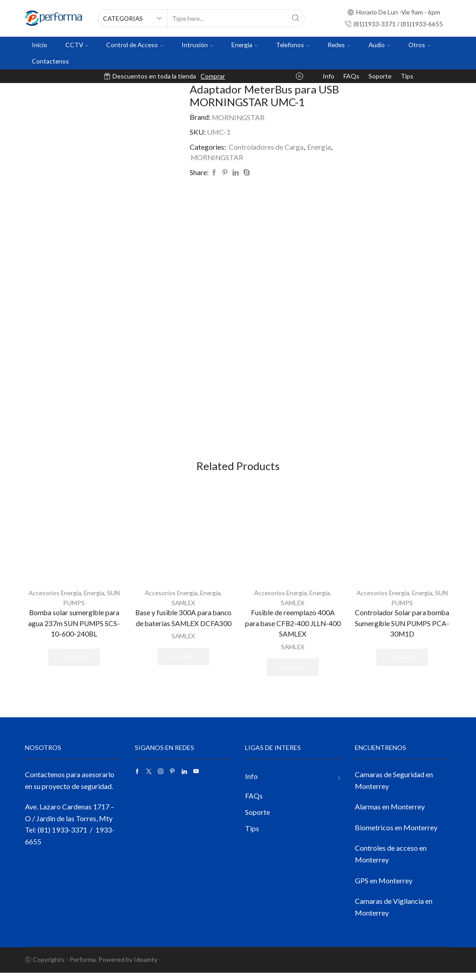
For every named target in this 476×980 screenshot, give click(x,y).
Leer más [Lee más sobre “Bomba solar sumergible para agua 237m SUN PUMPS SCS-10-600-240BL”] (74, 664)
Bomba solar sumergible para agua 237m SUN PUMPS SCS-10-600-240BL (74, 630)
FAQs (351, 76)
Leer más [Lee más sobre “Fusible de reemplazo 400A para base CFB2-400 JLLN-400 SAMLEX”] (293, 674)
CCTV (77, 45)
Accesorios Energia (54, 600)
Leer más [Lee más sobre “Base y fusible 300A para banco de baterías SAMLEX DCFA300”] (183, 663)
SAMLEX (183, 610)
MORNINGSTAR (239, 117)
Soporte (380, 76)
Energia (245, 45)
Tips (407, 76)
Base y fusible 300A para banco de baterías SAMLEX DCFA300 (183, 625)
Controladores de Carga (266, 147)
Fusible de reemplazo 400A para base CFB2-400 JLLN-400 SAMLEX (293, 630)
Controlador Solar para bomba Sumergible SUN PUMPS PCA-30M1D (402, 630)
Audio (379, 45)
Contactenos (50, 61)
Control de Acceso (135, 45)
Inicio (39, 45)
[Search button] (295, 18)
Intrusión (197, 45)
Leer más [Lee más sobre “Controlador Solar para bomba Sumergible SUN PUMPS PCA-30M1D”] (402, 664)
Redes (339, 45)
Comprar (213, 76)
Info (329, 76)
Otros (420, 45)
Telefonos (293, 45)
